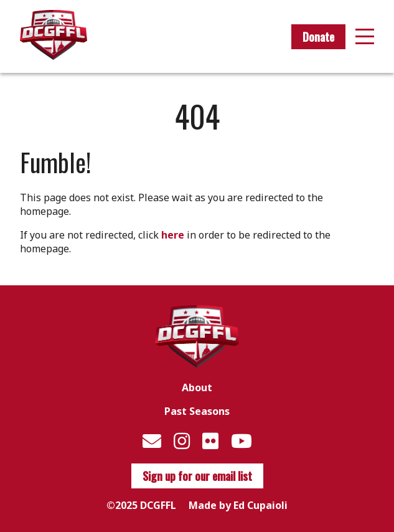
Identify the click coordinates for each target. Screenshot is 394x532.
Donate (318, 37)
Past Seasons (197, 411)
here (173, 235)
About (197, 387)
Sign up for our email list (197, 476)
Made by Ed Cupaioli (238, 505)
